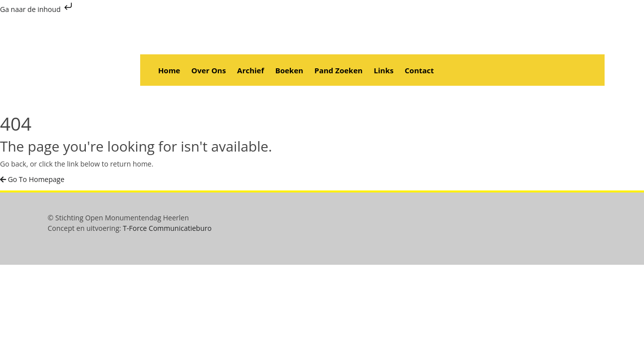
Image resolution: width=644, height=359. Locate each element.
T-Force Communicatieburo (167, 228)
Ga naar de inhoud (37, 9)
